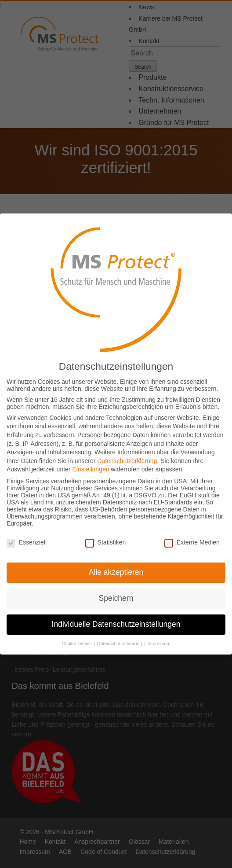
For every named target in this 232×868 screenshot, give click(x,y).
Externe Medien (192, 536)
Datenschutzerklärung (127, 455)
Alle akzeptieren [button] (116, 566)
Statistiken (106, 536)
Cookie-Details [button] (77, 638)
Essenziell (27, 536)
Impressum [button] (159, 638)
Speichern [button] (116, 592)
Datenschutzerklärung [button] (120, 638)
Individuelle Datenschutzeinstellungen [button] (116, 618)
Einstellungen (91, 463)
